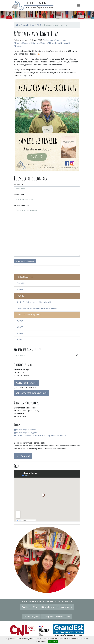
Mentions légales (31, 617)
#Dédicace (19, 46)
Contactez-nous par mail (32, 393)
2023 (20, 327)
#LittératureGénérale (38, 43)
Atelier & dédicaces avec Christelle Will (34, 302)
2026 (20, 290)
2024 (20, 321)
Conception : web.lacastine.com (57, 617)
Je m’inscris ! (23, 456)
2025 (39, 25)
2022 (20, 333)
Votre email (19, 195)
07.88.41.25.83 (26, 383)
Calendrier (21, 283)
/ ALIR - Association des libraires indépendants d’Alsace (40, 436)
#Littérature (53, 43)
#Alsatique (49, 40)
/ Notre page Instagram (26, 433)
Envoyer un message (25, 261)
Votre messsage (21, 206)
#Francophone (60, 40)
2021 (20, 340)
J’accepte (53, 642)
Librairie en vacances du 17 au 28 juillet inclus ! (37, 308)
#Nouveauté (65, 43)
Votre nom (19, 184)
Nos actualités (27, 25)
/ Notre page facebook (25, 430)
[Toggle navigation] (78, 5)
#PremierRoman (21, 43)
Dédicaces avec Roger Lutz (29, 315)
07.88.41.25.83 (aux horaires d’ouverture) (47, 607)
